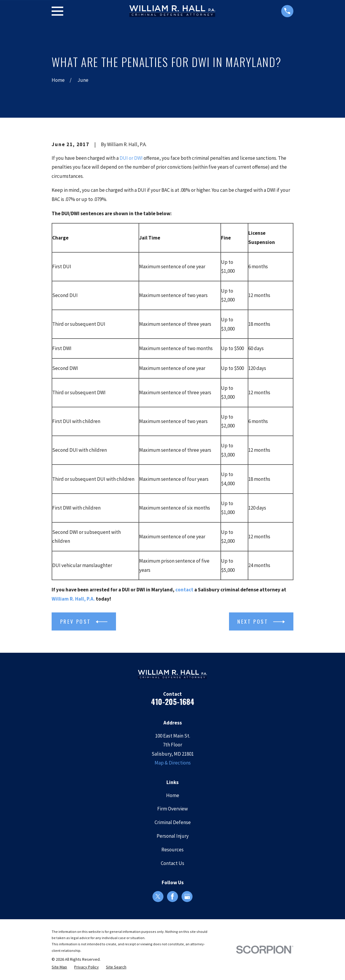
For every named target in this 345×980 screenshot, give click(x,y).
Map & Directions (173, 763)
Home (173, 795)
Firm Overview (172, 809)
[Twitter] (158, 896)
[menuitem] (59, 967)
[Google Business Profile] (187, 896)
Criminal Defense (173, 822)
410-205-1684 (173, 702)
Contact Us (172, 863)
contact (184, 590)
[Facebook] (172, 896)
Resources (172, 850)
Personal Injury (173, 836)
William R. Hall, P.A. (73, 599)
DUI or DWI (131, 158)
